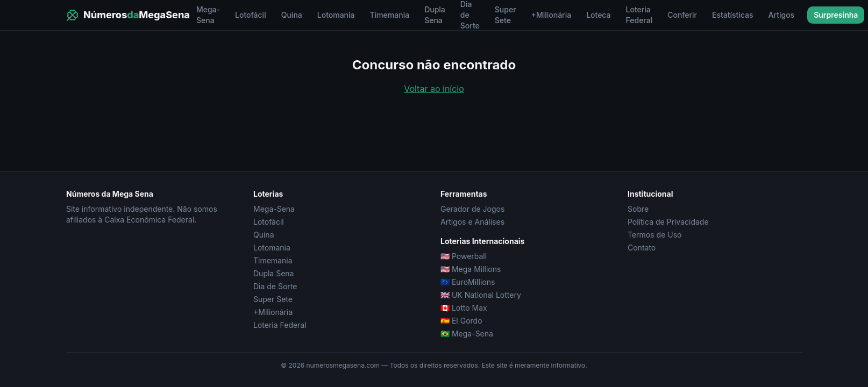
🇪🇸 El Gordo (461, 321)
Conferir (682, 15)
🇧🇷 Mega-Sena (467, 334)
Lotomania (336, 15)
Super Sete (506, 15)
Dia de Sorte (275, 286)
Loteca (598, 15)
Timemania (390, 15)
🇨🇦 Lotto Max (464, 308)
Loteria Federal (639, 15)
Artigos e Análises (472, 222)
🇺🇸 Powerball (464, 256)
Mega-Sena (208, 15)
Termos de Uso (654, 235)
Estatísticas (733, 15)
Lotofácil (251, 15)
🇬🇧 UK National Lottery (481, 295)
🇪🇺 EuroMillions (468, 282)
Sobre (638, 209)
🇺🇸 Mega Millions (471, 269)
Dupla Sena (435, 15)
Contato (642, 248)
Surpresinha (836, 15)
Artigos (782, 15)
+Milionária (552, 15)
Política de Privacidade (668, 222)
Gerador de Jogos (472, 209)
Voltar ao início (434, 89)
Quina (292, 15)
